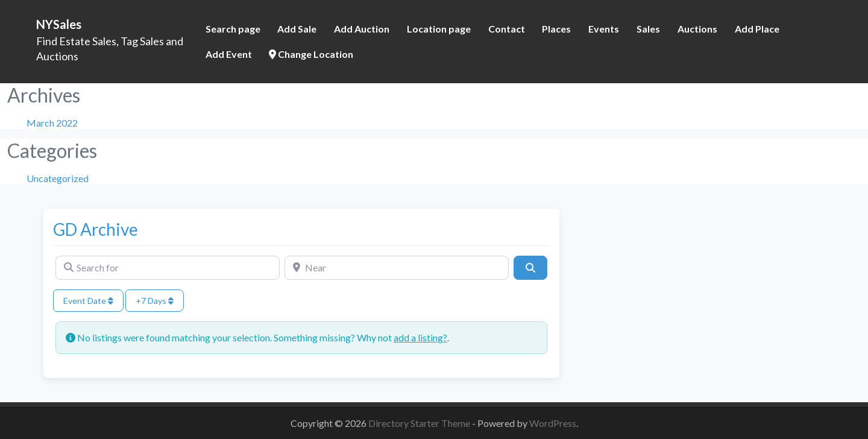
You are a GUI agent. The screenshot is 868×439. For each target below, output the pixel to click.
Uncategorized (58, 178)
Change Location (311, 54)
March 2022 (52, 123)
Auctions (697, 29)
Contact (507, 29)
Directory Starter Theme (420, 423)
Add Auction (362, 29)
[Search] (530, 268)
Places (556, 29)
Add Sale (297, 29)
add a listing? (420, 337)
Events (604, 29)
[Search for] (168, 268)
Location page (439, 29)
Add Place (757, 29)
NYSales (59, 24)
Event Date (88, 301)
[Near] (397, 268)
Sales (648, 29)
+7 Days (155, 301)
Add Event (229, 54)
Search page (233, 29)
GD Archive (96, 229)
